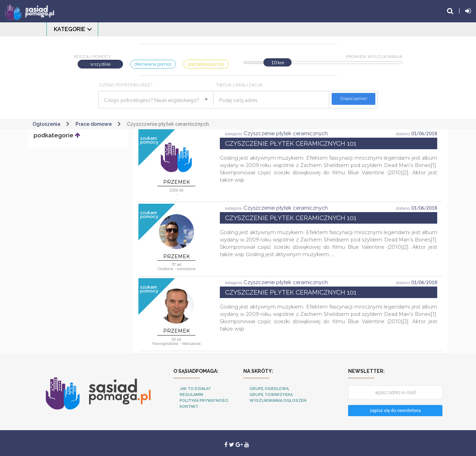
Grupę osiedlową (269, 389)
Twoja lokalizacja (239, 85)
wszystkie (100, 64)
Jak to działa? (195, 389)
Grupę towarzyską (271, 395)
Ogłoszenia (46, 124)
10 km (278, 63)
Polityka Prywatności (204, 401)
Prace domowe (94, 124)
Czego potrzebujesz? (126, 85)
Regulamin (191, 395)
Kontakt (189, 407)
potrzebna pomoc (206, 64)
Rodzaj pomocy (92, 57)
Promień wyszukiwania (374, 57)
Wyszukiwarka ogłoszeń (278, 401)
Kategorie (70, 29)
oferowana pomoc (153, 64)
